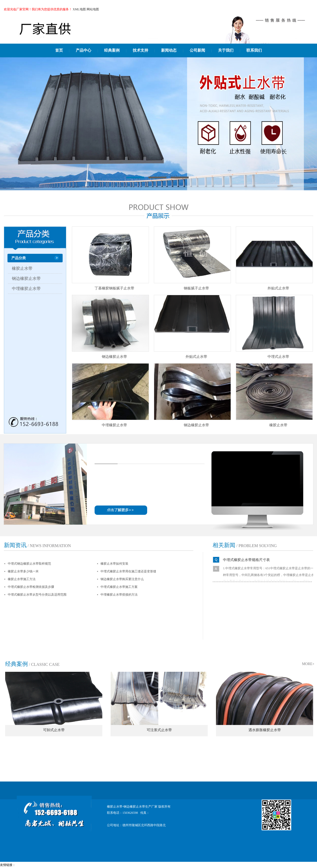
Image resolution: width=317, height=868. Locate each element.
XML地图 (79, 9)
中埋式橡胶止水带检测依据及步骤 (31, 587)
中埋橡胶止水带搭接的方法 (119, 595)
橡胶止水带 (22, 268)
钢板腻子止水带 (196, 288)
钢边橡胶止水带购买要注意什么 (122, 579)
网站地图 (93, 9)
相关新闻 (224, 545)
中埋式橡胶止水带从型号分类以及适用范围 (37, 595)
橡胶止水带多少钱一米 (23, 571)
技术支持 (140, 50)
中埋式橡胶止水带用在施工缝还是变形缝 (128, 571)
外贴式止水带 (278, 288)
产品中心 (84, 50)
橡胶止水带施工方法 (22, 579)
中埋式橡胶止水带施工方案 (119, 587)
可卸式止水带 (54, 730)
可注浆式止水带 (159, 730)
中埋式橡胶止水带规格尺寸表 (246, 560)
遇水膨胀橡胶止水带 (265, 730)
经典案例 (112, 50)
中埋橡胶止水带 (26, 289)
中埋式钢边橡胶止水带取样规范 (29, 564)
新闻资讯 (15, 545)
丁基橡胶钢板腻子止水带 (114, 288)
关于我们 (226, 50)
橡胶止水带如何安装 (114, 564)
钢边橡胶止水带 (26, 278)
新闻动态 (169, 50)
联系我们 (254, 50)
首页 (59, 50)
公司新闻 (197, 50)
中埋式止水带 (278, 357)
